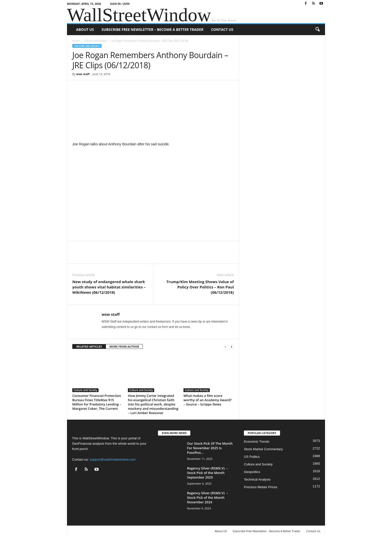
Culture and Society (95, 41)
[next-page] (232, 347)
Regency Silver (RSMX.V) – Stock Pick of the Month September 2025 (207, 473)
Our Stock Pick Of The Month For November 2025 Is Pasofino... (210, 448)
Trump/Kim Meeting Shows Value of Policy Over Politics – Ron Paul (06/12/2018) (200, 287)
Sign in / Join (120, 4)
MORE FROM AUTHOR (124, 346)
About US (85, 29)
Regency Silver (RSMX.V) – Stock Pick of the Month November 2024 (207, 498)
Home (76, 41)
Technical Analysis (257, 479)
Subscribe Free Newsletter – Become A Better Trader (153, 29)
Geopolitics (252, 472)
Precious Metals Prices (261, 487)
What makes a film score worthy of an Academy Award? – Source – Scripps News (207, 400)
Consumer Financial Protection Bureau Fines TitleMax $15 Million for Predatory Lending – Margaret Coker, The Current (97, 402)
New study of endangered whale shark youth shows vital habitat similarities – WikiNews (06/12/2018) (109, 287)
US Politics (252, 457)
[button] (317, 30)
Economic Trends (257, 442)
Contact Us (222, 29)
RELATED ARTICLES (89, 346)
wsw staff (83, 74)
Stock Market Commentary (263, 449)
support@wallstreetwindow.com (112, 459)
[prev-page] (225, 347)
